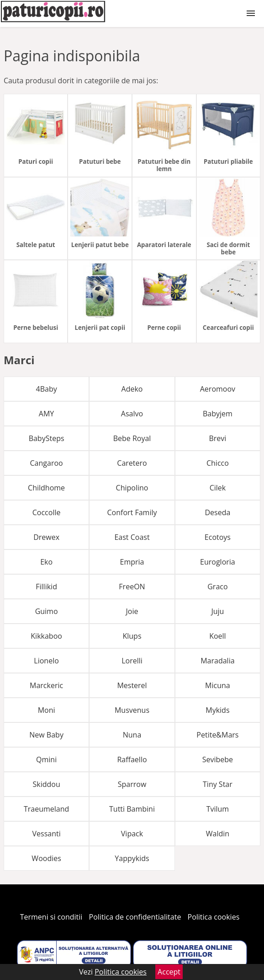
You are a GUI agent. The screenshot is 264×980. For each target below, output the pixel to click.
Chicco (218, 463)
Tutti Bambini (132, 809)
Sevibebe (218, 759)
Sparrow (132, 784)
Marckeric (46, 685)
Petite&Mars (217, 735)
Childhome (46, 488)
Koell (217, 636)
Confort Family (132, 512)
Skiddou (46, 784)
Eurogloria (218, 562)
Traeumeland (46, 809)
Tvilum (218, 809)
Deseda (217, 512)
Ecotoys (218, 537)
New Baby (46, 735)
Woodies (46, 858)
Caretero (132, 463)
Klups (132, 636)
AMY (46, 414)
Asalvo (132, 414)
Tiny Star (218, 784)
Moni (47, 710)
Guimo (47, 611)
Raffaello (132, 759)
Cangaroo (47, 463)
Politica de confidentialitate (135, 917)
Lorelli (132, 661)
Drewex (46, 537)
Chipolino (132, 488)
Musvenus (132, 710)
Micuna (218, 685)
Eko (46, 562)
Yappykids (132, 858)
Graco (217, 587)
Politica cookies (214, 917)
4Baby (47, 389)
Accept (169, 972)
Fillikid (46, 587)
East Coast (132, 537)
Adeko (132, 389)
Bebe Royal (132, 438)
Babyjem (218, 414)
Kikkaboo (46, 636)
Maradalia (217, 661)
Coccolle (47, 512)
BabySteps (47, 438)
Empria (132, 562)
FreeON (132, 587)
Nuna (132, 735)
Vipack (132, 834)
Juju (217, 611)
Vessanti (46, 834)
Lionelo (46, 661)
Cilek (218, 488)
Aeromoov (218, 389)
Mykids (217, 710)
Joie (132, 611)
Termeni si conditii (51, 917)
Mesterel (132, 685)
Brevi (217, 438)
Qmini (46, 759)
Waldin (218, 834)
